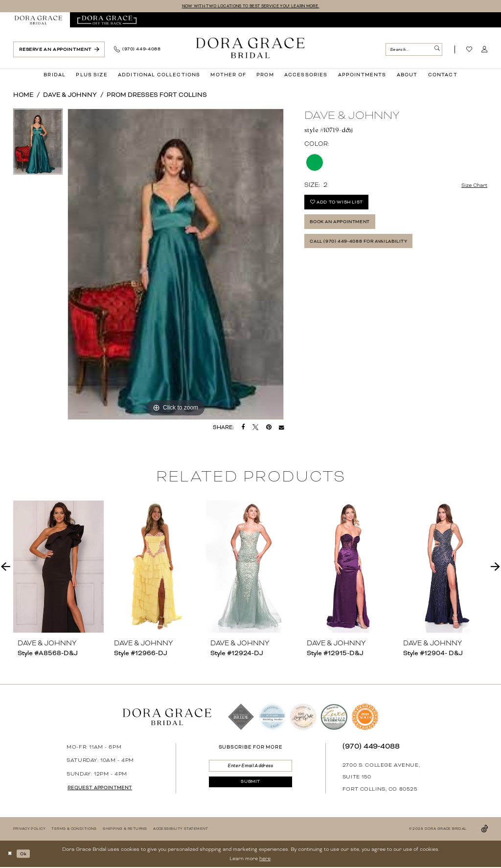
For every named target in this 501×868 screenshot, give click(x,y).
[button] (485, 50)
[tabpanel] (38, 145)
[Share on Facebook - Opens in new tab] (243, 428)
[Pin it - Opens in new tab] (269, 428)
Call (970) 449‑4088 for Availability (369, 251)
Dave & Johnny (70, 96)
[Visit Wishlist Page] (469, 50)
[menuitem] (39, 21)
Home (23, 96)
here (265, 859)
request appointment (105, 789)
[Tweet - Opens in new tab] (255, 428)
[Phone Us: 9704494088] (137, 50)
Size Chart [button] (472, 186)
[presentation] (58, 567)
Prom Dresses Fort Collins (157, 96)
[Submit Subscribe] (250, 787)
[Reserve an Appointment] (59, 50)
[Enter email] (250, 767)
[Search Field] (414, 50)
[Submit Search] (436, 50)
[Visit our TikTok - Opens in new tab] (484, 830)
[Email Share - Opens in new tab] (281, 428)
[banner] (250, 48)
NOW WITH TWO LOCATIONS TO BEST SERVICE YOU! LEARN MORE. (250, 6)
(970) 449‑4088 (371, 747)
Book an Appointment (348, 228)
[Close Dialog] (11, 855)
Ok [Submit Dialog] (27, 854)
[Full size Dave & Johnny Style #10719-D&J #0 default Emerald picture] (176, 265)
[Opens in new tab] (107, 21)
